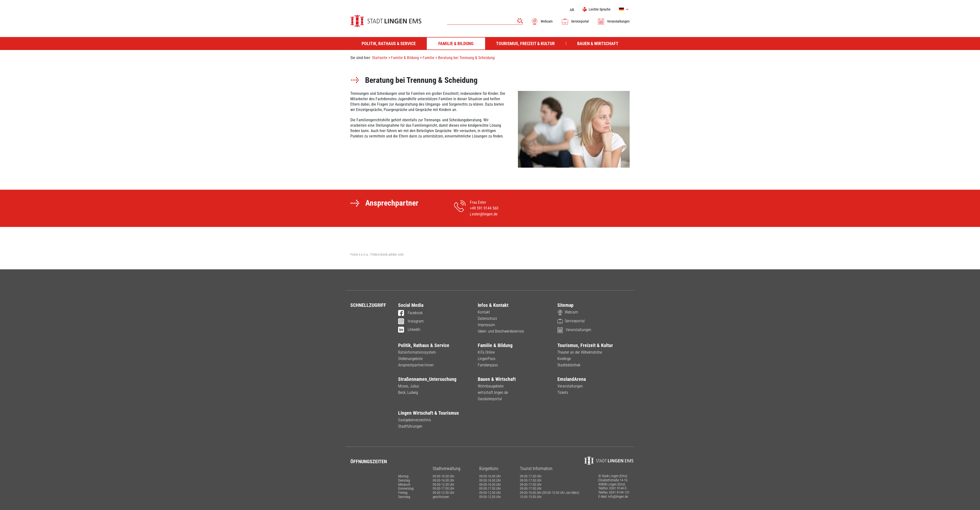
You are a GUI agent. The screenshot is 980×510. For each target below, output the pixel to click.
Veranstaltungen (613, 21)
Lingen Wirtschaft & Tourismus (429, 413)
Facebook (410, 313)
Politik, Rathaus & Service (424, 345)
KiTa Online (486, 352)
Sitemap (565, 305)
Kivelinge (564, 359)
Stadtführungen (410, 426)
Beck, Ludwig (408, 392)
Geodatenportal (490, 399)
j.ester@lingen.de (484, 214)
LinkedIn (409, 330)
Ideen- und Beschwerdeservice (501, 331)
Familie (429, 58)
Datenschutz (487, 318)
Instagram (411, 322)
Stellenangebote (410, 359)
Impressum (486, 325)
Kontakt (484, 312)
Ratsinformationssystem (417, 352)
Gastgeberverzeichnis (415, 420)
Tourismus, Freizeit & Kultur (585, 345)
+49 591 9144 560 (484, 208)
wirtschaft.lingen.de (493, 392)
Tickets (563, 392)
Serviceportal (575, 21)
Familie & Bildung (405, 58)
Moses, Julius (409, 386)
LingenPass (487, 359)
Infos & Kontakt (493, 305)
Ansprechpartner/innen (416, 365)
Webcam (542, 21)
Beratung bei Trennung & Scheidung (466, 58)
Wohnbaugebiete (491, 386)
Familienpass (488, 365)
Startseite (380, 58)
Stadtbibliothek (569, 365)
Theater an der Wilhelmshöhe (580, 352)
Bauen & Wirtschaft (497, 379)
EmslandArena (572, 379)
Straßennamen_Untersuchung (427, 379)
